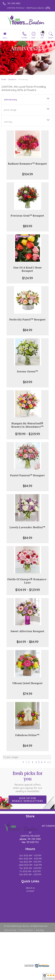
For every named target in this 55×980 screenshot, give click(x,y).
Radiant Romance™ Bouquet (28, 164)
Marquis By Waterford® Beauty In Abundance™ (27, 425)
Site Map (40, 930)
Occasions (12, 79)
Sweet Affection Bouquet (28, 631)
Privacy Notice (26, 930)
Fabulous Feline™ (27, 735)
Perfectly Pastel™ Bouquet (28, 320)
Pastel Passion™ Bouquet (27, 475)
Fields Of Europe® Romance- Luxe (27, 581)
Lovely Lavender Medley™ (28, 527)
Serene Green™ (27, 372)
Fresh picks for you (28, 782)
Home (4, 79)
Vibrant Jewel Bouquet (27, 683)
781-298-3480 (14, 3)
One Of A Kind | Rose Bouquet (28, 269)
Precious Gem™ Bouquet (27, 216)
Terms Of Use (10, 930)
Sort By (8, 122)
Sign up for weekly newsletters (27, 800)
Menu (5, 38)
